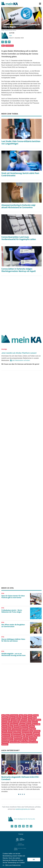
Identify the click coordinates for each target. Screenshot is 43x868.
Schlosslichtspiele (7, 738)
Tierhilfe (16, 722)
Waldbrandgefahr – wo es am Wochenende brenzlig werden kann (13, 655)
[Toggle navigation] (40, 4)
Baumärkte (24, 742)
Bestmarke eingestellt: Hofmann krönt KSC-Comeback (20, 778)
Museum (35, 722)
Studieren (22, 724)
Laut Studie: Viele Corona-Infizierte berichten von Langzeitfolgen (21, 143)
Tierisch (14, 720)
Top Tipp (25, 740)
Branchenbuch (6, 729)
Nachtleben (17, 733)
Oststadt (5, 740)
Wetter (10, 722)
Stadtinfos (12, 718)
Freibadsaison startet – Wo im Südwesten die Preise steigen (12, 611)
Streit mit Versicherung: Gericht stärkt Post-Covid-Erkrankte (20, 174)
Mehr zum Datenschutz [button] (13, 865)
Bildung (38, 720)
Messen (25, 718)
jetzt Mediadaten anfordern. (21, 360)
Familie (29, 724)
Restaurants (24, 727)
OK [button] (34, 860)
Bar (24, 735)
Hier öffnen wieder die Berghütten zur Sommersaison (13, 626)
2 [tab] (21, 794)
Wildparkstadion (27, 733)
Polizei (19, 718)
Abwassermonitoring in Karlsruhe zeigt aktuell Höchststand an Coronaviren (18, 206)
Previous (4, 763)
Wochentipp (36, 724)
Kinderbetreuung (16, 735)
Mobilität (5, 718)
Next (39, 763)
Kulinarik (24, 720)
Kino (29, 722)
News (7, 715)
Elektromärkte (33, 742)
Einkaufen (31, 720)
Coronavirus (9, 46)
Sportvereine (6, 735)
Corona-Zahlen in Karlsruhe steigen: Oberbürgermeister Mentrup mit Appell (18, 270)
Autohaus (5, 744)
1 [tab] (19, 794)
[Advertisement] (21, 305)
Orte (31, 731)
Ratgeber (25, 729)
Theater (4, 731)
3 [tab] (22, 794)
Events (30, 715)
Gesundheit (5, 724)
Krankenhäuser (17, 729)
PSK (35, 718)
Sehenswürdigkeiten (14, 731)
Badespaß (23, 722)
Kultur (30, 718)
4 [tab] (24, 794)
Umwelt (4, 722)
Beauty (11, 740)
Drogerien (33, 740)
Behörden (37, 731)
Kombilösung (6, 720)
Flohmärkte (5, 742)
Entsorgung (30, 735)
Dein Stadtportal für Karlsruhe (22, 819)
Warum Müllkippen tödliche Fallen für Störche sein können (13, 640)
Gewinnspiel (14, 724)
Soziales (4, 727)
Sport (21, 715)
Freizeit (36, 715)
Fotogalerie (18, 740)
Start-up (37, 735)
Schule (11, 727)
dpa (11, 35)
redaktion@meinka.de (23, 809)
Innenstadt (25, 731)
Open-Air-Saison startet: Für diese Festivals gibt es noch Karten (13, 597)
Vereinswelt (33, 738)
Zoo (19, 720)
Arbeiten (17, 727)
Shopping (33, 729)
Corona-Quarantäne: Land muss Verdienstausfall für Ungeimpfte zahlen (19, 238)
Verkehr (32, 727)
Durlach (26, 738)
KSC (25, 715)
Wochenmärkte (15, 742)
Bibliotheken (18, 738)
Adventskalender (7, 733)
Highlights (36, 733)
